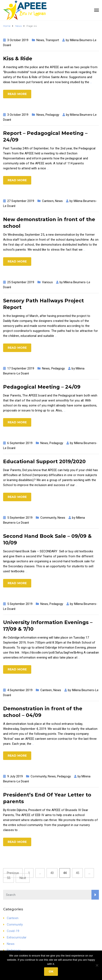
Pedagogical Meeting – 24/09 (42, 387)
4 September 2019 (20, 690)
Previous (13, 873)
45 (77, 873)
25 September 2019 (21, 282)
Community (48, 518)
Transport (52, 40)
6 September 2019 (20, 443)
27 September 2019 (21, 201)
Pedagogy (52, 115)
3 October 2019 (18, 40)
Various (47, 282)
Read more (17, 94)
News (40, 40)
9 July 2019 (15, 776)
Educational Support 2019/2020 (44, 461)
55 (8, 878)
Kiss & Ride (18, 58)
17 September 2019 (21, 368)
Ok (51, 971)
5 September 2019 (20, 518)
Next (23, 878)
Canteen (48, 201)
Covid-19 (13, 931)
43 (52, 873)
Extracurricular (17, 937)
